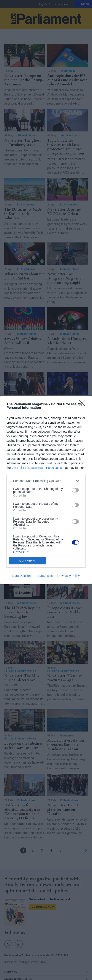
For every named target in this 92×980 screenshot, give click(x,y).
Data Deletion (21, 576)
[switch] (75, 490)
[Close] (84, 404)
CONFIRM (28, 561)
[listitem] (46, 481)
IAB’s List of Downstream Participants (37, 468)
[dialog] (46, 490)
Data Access (46, 576)
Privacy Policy (70, 576)
